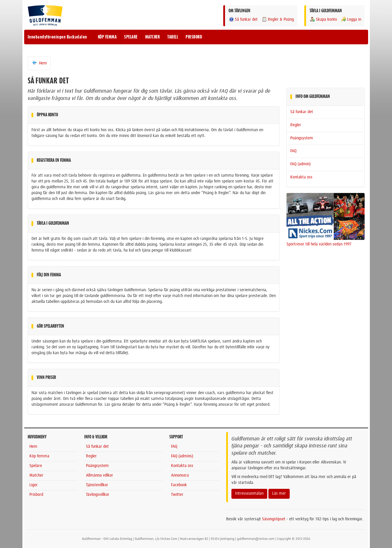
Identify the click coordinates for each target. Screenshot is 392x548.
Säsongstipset (274, 519)
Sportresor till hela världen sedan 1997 (319, 244)
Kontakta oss (301, 177)
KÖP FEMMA (107, 37)
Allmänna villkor (100, 475)
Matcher (36, 475)
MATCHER (153, 37)
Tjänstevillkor (97, 485)
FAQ (293, 151)
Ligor (34, 485)
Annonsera (180, 475)
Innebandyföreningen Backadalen (57, 37)
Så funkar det (243, 19)
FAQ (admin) (300, 164)
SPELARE (131, 37)
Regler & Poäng (278, 19)
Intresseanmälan (249, 493)
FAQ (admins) (182, 456)
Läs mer (279, 493)
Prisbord (36, 495)
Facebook (179, 485)
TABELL (173, 37)
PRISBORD (194, 37)
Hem (39, 63)
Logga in (351, 19)
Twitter (177, 495)
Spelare (36, 466)
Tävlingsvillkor (98, 495)
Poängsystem (302, 138)
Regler (296, 125)
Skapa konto (323, 19)
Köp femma (39, 456)
